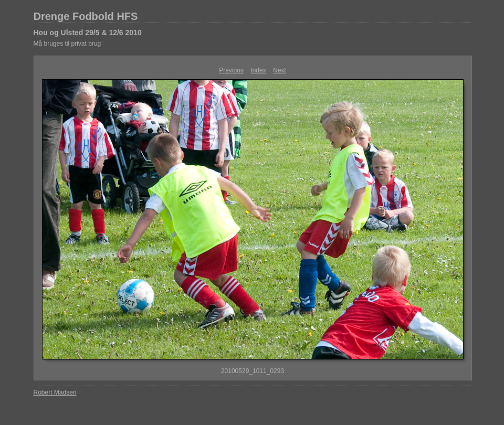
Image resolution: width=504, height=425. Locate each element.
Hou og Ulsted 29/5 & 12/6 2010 (88, 33)
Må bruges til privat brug (67, 44)
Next (280, 70)
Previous (231, 70)
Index (258, 70)
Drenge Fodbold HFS (86, 16)
